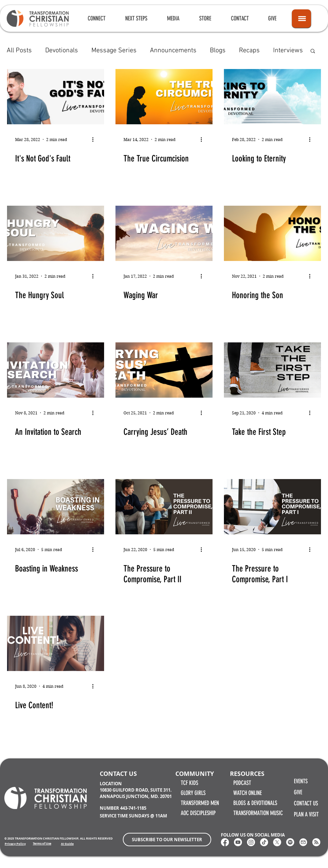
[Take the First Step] (272, 370)
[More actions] (95, 139)
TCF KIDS (189, 783)
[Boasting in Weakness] (56, 507)
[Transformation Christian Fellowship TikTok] (264, 842)
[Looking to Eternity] (272, 97)
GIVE (298, 792)
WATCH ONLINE (248, 793)
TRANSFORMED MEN (200, 803)
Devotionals (62, 51)
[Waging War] (164, 233)
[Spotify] (290, 842)
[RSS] (316, 842)
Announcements (173, 51)
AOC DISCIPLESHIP (198, 813)
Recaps (249, 51)
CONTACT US (306, 803)
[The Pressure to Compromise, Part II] (164, 507)
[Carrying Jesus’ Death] (164, 370)
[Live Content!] (56, 643)
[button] (96, 18)
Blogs (218, 51)
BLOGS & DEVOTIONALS (255, 803)
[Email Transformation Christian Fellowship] (303, 842)
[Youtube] (238, 842)
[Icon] (301, 19)
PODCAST (242, 783)
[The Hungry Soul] (56, 233)
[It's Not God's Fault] (56, 97)
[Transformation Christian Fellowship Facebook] (225, 842)
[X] (277, 842)
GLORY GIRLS (193, 793)
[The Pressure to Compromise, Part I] (272, 507)
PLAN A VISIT (306, 814)
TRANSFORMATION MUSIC (258, 813)
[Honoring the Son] (272, 233)
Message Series (114, 51)
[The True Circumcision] (164, 97)
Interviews (288, 51)
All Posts (19, 51)
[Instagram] (251, 842)
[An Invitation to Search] (56, 370)
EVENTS (301, 781)
